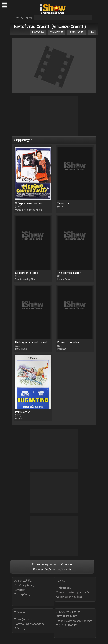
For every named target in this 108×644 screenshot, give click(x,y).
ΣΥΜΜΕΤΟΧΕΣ (57, 32)
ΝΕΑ (92, 32)
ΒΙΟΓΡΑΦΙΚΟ (38, 32)
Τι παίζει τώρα (23, 619)
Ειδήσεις (19, 628)
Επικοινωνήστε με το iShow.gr (52, 564)
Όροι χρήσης (22, 594)
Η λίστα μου (64, 588)
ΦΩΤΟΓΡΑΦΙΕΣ (76, 32)
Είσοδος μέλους (24, 585)
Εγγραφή (20, 590)
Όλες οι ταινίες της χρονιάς (73, 592)
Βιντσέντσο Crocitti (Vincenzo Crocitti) (50, 26)
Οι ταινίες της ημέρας (69, 597)
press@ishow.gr (82, 621)
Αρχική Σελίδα (23, 581)
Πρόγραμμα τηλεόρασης (29, 624)
